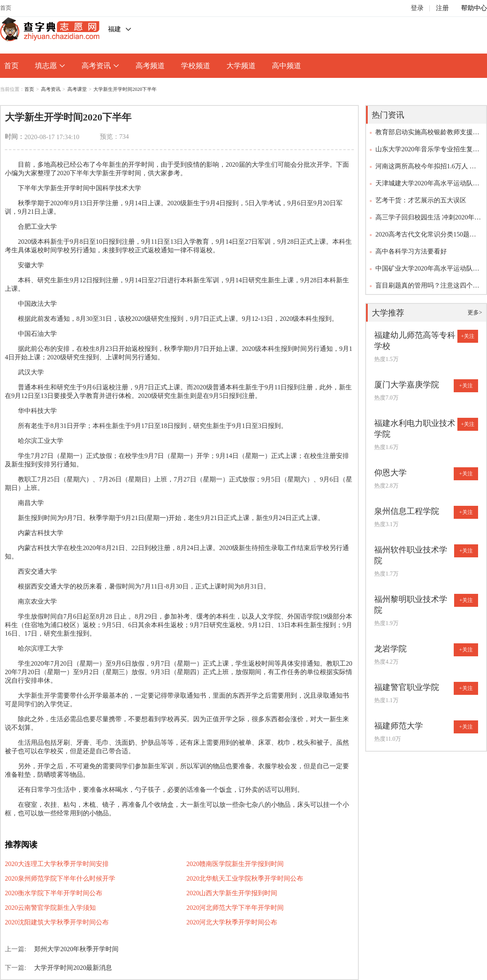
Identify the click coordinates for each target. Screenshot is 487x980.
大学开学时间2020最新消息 (73, 968)
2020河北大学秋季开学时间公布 (232, 922)
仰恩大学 (390, 473)
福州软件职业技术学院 (411, 555)
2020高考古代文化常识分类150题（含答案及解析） (422, 237)
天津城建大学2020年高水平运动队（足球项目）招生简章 (424, 186)
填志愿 (50, 66)
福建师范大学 (399, 726)
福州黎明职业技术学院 (411, 605)
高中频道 (287, 66)
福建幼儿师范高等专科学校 (415, 341)
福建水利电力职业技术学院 (415, 429)
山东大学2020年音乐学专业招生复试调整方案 (427, 152)
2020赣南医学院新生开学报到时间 (235, 864)
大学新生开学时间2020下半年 (125, 89)
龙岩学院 (390, 649)
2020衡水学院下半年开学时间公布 (54, 893)
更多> (475, 313)
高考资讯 (100, 66)
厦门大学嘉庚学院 (407, 385)
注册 (442, 8)
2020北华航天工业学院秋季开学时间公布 (245, 878)
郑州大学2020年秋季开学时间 (76, 949)
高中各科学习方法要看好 (411, 251)
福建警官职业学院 (407, 687)
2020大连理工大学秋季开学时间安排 (57, 864)
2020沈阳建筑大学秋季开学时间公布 (57, 922)
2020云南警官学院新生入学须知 (50, 908)
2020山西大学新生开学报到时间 (232, 893)
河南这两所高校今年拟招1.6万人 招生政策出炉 (426, 169)
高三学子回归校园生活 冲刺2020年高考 (428, 220)
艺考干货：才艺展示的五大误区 (421, 200)
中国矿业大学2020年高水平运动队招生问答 (427, 271)
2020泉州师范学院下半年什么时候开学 (60, 878)
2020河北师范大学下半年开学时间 (235, 908)
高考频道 (150, 66)
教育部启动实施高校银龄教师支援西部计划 (427, 135)
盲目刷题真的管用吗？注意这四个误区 (427, 288)
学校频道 (196, 66)
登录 (417, 8)
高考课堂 (77, 89)
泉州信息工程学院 (407, 511)
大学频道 (241, 66)
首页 (6, 8)
